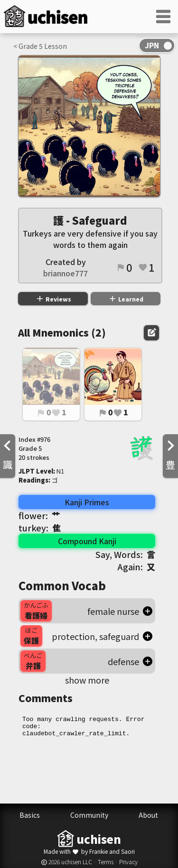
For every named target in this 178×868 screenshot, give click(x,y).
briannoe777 (66, 273)
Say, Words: (125, 554)
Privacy (128, 862)
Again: (136, 566)
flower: (39, 515)
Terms (106, 862)
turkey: (40, 528)
